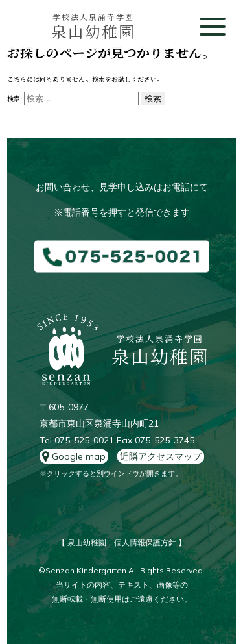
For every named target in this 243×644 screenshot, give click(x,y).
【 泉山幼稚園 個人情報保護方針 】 (122, 542)
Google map (74, 456)
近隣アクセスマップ (161, 456)
